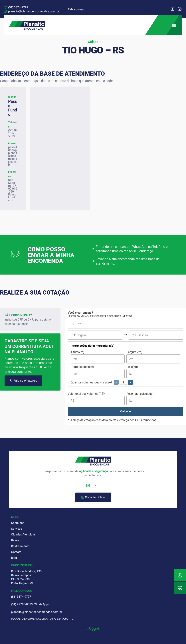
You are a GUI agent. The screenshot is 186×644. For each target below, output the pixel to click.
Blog (14, 558)
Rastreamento (20, 546)
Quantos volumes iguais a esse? (102, 382)
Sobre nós (18, 523)
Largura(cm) (153, 357)
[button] (174, 25)
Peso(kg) (153, 372)
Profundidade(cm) (98, 372)
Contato (16, 552)
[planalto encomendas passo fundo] (60, 148)
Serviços (17, 529)
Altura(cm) (98, 357)
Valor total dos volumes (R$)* (96, 399)
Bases (15, 540)
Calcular (126, 411)
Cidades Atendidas (23, 534)
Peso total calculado (155, 399)
